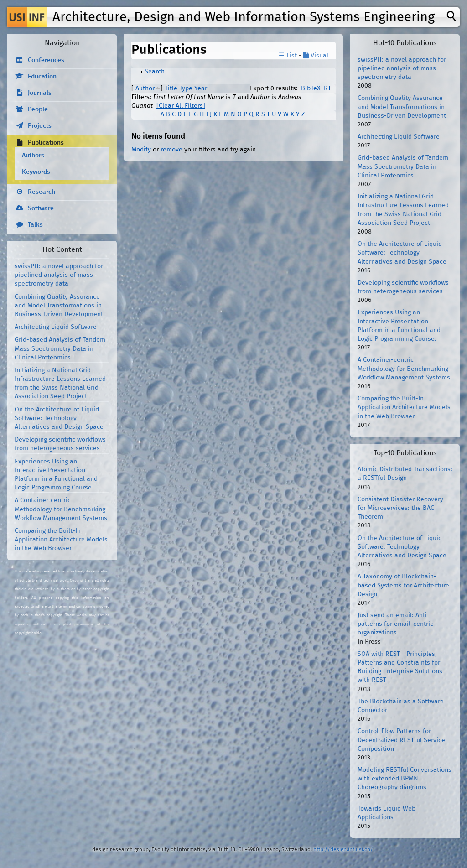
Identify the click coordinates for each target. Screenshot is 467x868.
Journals (40, 93)
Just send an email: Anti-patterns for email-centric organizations (395, 624)
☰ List (288, 56)
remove (171, 150)
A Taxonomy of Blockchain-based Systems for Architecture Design (403, 585)
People (38, 109)
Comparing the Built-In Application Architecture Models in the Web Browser (61, 540)
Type (186, 88)
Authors (33, 156)
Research (42, 192)
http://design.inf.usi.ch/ (343, 850)
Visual (316, 56)
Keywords (36, 172)
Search (155, 72)
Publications (46, 143)
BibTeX (311, 88)
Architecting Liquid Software (56, 327)
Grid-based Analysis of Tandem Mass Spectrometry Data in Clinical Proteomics (60, 348)
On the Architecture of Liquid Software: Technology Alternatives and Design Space (59, 418)
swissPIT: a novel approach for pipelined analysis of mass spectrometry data (59, 275)
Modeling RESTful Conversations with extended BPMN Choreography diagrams (405, 779)
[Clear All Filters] (181, 106)
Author (145, 88)
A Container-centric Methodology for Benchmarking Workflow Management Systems (61, 509)
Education (42, 77)
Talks (35, 225)
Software (41, 208)
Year (201, 88)
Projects (40, 126)
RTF (329, 88)
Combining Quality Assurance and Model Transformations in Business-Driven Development (59, 306)
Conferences (46, 60)
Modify (141, 150)
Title (171, 88)
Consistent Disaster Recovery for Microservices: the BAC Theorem (400, 508)
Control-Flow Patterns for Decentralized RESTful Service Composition (401, 740)
